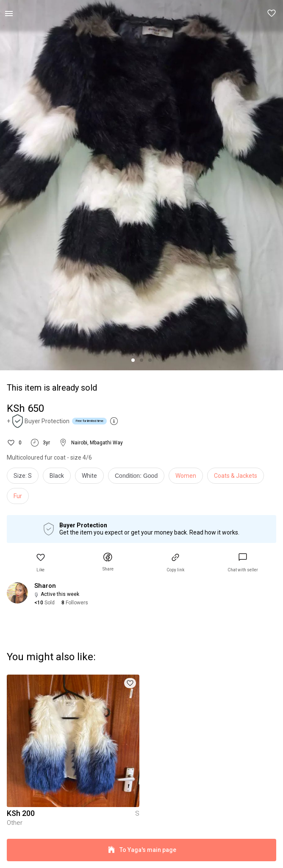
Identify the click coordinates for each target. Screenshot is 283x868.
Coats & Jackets (236, 476)
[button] (272, 14)
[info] (138, 478)
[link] (243, 563)
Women (186, 476)
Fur (18, 496)
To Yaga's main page (141, 850)
